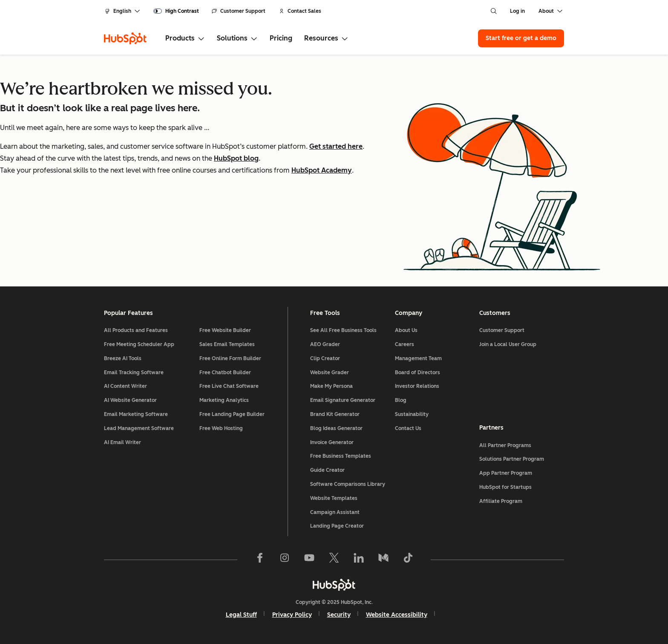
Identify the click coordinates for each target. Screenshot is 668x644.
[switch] (176, 11)
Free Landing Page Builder (232, 414)
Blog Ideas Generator (336, 428)
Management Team (418, 358)
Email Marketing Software (136, 414)
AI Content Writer (125, 386)
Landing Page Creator (337, 526)
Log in (517, 11)
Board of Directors (417, 373)
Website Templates (334, 498)
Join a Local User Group (508, 344)
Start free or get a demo (521, 38)
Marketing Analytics (224, 400)
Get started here (336, 146)
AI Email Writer (122, 442)
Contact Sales (300, 11)
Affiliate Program (501, 501)
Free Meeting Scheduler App (139, 344)
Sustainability (412, 414)
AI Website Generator (130, 400)
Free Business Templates (341, 456)
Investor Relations (417, 386)
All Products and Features (136, 330)
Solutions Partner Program (512, 459)
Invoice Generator (332, 442)
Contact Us (408, 428)
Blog (401, 400)
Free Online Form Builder (230, 358)
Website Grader (330, 373)
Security (339, 615)
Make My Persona (331, 386)
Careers (405, 344)
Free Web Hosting (221, 428)
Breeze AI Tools (123, 358)
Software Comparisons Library (348, 484)
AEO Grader (325, 344)
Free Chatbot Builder (225, 373)
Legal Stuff (241, 615)
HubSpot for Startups (505, 487)
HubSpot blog (236, 158)
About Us (406, 330)
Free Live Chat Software (229, 386)
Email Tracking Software (134, 373)
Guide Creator (327, 470)
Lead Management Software (139, 428)
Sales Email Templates (227, 344)
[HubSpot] (125, 38)
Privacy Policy (292, 615)
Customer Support (239, 11)
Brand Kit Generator (335, 414)
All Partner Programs (505, 445)
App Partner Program (506, 473)
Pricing (281, 38)
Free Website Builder (225, 330)
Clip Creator (325, 358)
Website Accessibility (397, 615)
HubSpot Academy (322, 170)
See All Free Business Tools (343, 330)
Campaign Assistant (335, 512)
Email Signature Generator (343, 400)
